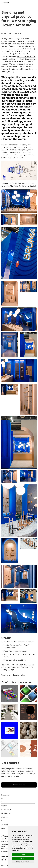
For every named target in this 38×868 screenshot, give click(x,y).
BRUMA (8, 44)
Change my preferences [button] (23, 862)
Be (3, 859)
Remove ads (5, 841)
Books (3, 802)
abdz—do (5, 2)
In (6, 859)
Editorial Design (6, 809)
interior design (19, 675)
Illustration (5, 817)
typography (5, 825)
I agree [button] (23, 855)
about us (4, 839)
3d (2, 798)
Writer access (5, 849)
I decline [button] (23, 858)
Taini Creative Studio (26, 56)
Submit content (19, 785)
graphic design (6, 813)
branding (9, 675)
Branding (4, 806)
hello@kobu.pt (8, 670)
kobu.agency (11, 667)
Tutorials (4, 821)
